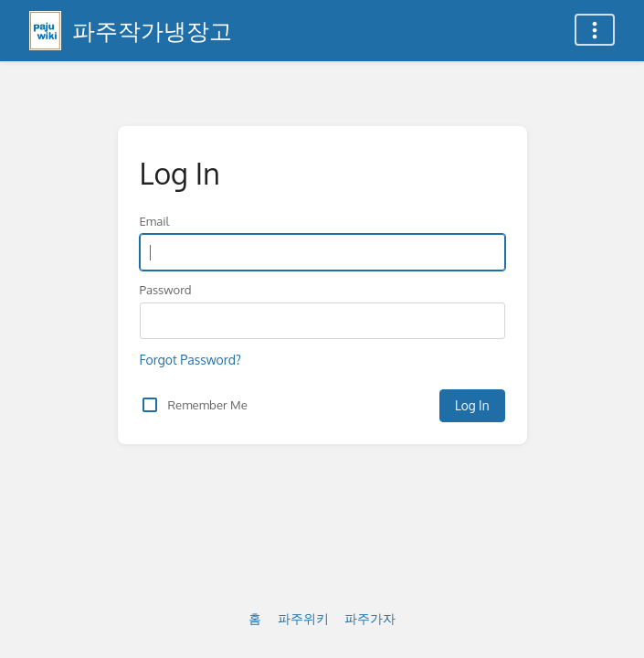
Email (155, 221)
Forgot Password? (190, 360)
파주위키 (303, 618)
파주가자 (370, 618)
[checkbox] (150, 405)
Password (166, 289)
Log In (472, 405)
